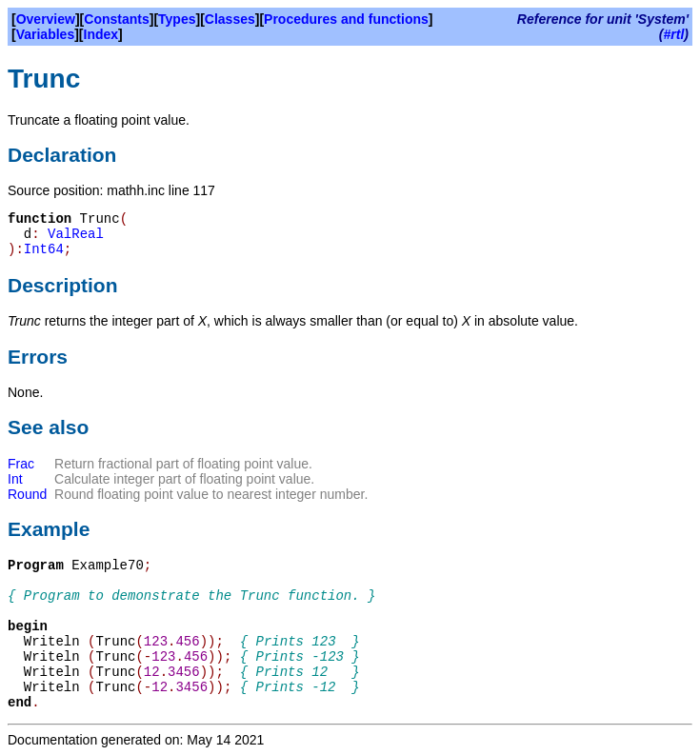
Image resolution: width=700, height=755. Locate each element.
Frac (21, 464)
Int (15, 479)
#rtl (674, 34)
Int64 (44, 249)
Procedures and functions (346, 19)
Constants (116, 19)
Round (27, 494)
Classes (230, 19)
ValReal (76, 234)
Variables (46, 34)
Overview (46, 19)
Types (177, 19)
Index (101, 34)
